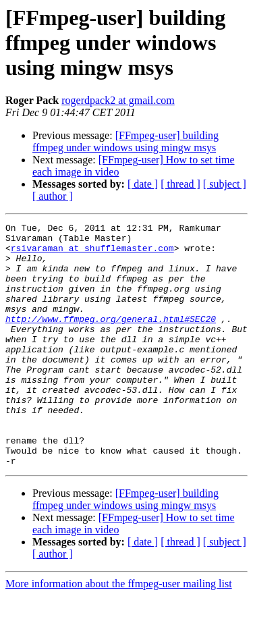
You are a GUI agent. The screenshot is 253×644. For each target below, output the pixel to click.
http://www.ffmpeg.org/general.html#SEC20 (111, 339)
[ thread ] (180, 184)
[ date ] (143, 184)
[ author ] (53, 196)
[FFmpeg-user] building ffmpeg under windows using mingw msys (125, 141)
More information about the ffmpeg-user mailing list (119, 632)
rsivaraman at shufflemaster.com (92, 254)
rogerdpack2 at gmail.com (118, 100)
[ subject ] (225, 184)
